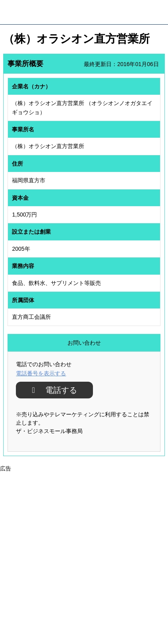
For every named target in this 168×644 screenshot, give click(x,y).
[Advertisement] (84, 557)
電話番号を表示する (41, 373)
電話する (58, 390)
